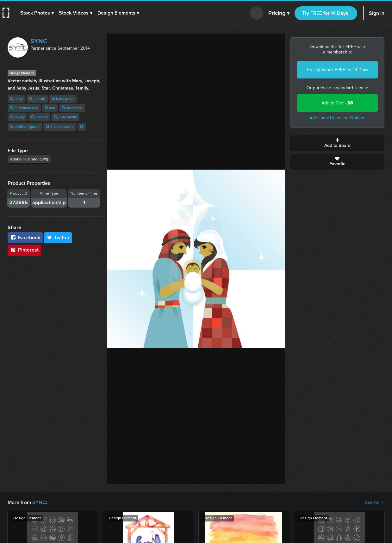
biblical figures (25, 127)
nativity (39, 117)
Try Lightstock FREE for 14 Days (337, 70)
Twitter (58, 237)
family (17, 117)
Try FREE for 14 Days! (326, 13)
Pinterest (24, 250)
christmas (72, 108)
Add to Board (337, 143)
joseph (37, 99)
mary (16, 99)
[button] (37, 13)
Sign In (377, 13)
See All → (375, 502)
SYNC (39, 41)
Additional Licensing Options (337, 118)
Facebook (25, 237)
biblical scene (60, 127)
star (50, 108)
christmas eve (24, 108)
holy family (65, 117)
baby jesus (63, 99)
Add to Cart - (337, 103)
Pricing (279, 13)
